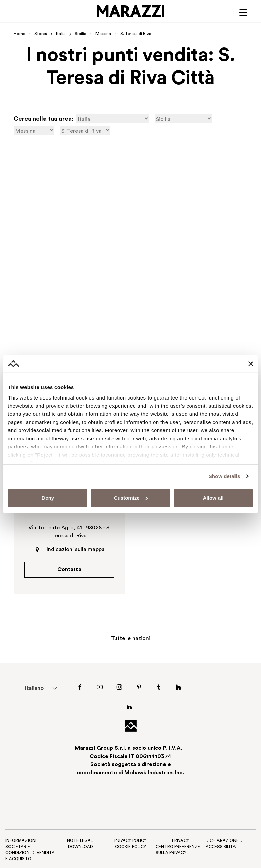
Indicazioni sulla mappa (75, 550)
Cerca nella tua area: (43, 119)
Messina (103, 34)
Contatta (69, 570)
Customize (131, 498)
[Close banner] (251, 364)
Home (19, 34)
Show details (224, 476)
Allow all (213, 498)
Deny (48, 498)
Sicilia (81, 34)
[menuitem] (34, 689)
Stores (41, 34)
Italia (61, 34)
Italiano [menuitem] (34, 689)
